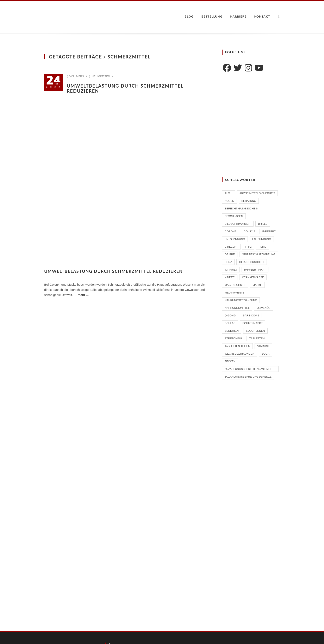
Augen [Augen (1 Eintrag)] (229, 201)
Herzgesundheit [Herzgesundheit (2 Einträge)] (252, 262)
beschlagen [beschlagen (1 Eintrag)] (234, 216)
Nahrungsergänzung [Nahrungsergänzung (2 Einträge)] (241, 300)
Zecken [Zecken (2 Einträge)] (230, 361)
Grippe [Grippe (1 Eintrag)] (230, 254)
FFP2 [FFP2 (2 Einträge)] (248, 247)
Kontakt (262, 16)
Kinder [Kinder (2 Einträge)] (230, 277)
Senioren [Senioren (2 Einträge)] (232, 331)
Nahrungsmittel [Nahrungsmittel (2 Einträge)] (237, 308)
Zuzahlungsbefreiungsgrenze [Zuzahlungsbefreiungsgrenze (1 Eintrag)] (248, 377)
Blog (189, 16)
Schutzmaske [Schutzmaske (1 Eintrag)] (253, 323)
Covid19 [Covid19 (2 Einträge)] (249, 231)
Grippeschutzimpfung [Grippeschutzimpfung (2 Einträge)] (259, 254)
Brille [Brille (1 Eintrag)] (263, 224)
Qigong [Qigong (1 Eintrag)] (230, 315)
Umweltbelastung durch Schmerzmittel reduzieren (125, 88)
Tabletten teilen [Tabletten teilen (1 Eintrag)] (237, 346)
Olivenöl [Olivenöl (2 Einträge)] (264, 308)
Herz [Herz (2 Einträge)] (228, 262)
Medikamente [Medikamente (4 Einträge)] (234, 293)
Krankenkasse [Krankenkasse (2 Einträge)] (253, 277)
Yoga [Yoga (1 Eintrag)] (266, 354)
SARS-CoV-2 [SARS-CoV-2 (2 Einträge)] (251, 315)
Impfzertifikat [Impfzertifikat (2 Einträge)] (255, 270)
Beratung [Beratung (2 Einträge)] (249, 201)
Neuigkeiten (101, 76)
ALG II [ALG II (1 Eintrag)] (228, 193)
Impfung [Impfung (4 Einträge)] (231, 270)
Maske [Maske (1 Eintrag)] (257, 285)
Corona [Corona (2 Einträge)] (230, 231)
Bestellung (212, 16)
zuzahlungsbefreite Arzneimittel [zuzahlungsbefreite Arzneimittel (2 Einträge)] (250, 369)
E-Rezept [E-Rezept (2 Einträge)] (269, 231)
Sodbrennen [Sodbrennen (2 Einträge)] (255, 331)
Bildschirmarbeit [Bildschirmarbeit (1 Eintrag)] (238, 224)
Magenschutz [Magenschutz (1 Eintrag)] (235, 285)
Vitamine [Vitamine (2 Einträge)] (263, 346)
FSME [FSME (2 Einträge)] (262, 247)
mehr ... (83, 295)
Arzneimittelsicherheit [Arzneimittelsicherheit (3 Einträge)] (257, 193)
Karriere (238, 16)
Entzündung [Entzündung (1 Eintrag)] (262, 239)
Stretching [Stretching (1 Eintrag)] (233, 338)
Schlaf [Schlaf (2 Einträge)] (230, 323)
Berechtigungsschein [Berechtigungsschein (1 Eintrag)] (241, 209)
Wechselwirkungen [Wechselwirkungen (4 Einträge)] (239, 354)
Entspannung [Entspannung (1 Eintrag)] (235, 239)
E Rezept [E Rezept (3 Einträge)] (231, 247)
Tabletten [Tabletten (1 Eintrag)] (257, 338)
